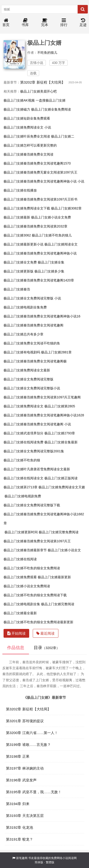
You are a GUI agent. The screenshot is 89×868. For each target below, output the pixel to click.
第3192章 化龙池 (19, 827)
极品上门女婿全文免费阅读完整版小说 (32, 388)
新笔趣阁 (22, 858)
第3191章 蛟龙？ (19, 839)
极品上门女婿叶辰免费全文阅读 (27, 136)
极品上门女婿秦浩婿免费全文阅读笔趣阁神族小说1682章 (44, 519)
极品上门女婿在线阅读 (20, 559)
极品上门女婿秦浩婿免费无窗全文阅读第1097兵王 (40, 172)
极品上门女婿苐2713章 (21, 487)
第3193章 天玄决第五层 (25, 816)
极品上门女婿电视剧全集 (22, 604)
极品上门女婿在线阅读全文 (23, 478)
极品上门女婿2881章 (56, 352)
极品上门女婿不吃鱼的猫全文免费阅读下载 (35, 595)
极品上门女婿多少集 (49, 271)
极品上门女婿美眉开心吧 (38, 91)
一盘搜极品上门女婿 (51, 100)
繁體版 (50, 862)
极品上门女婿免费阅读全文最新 (27, 370)
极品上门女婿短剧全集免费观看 (27, 118)
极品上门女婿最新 (17, 217)
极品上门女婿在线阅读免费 (23, 442)
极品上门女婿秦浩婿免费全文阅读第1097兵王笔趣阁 (42, 397)
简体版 (39, 862)
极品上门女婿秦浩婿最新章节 (25, 550)
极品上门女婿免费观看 (20, 577)
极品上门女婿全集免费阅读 (51, 109)
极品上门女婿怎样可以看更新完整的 (30, 145)
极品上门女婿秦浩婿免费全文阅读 (28, 154)
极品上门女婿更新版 (19, 271)
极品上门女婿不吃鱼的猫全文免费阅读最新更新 (38, 622)
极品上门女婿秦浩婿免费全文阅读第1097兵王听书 (40, 199)
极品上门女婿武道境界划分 (23, 433)
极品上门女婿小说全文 (64, 550)
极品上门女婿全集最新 (61, 442)
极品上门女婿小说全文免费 (51, 217)
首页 (6, 23)
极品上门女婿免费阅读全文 (23, 406)
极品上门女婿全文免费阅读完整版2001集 (34, 451)
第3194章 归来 (18, 804)
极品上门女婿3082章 (66, 208)
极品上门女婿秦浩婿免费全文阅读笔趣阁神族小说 (40, 253)
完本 (45, 23)
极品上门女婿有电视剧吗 (22, 352)
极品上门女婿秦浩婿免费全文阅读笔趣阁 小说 (37, 424)
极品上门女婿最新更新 (54, 577)
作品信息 (16, 648)
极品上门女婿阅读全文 (61, 244)
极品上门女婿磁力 (17, 109)
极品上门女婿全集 (51, 262)
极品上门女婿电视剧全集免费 (25, 307)
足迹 (83, 23)
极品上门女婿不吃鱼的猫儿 (52, 235)
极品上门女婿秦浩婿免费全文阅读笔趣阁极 (35, 361)
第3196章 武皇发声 (21, 780)
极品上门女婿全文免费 (20, 262)
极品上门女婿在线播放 (20, 190)
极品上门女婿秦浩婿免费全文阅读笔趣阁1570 (37, 163)
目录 (47, 648)
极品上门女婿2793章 (60, 433)
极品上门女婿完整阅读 (58, 604)
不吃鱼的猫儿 (47, 53)
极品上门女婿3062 (17, 235)
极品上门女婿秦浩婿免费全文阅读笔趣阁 (33, 325)
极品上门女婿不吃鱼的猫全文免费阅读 (32, 568)
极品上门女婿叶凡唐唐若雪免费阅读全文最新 (37, 469)
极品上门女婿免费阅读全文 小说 (27, 127)
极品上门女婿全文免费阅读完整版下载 (32, 505)
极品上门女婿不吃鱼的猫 (22, 460)
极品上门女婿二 (63, 136)
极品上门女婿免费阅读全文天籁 (62, 487)
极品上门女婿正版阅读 (61, 478)
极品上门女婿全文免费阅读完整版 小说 (32, 298)
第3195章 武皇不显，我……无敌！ (34, 792)
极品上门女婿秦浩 (17, 289)
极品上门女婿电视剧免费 (23, 496)
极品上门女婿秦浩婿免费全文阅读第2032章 (35, 226)
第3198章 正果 (18, 756)
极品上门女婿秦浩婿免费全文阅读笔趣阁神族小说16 (42, 316)
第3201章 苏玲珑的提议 (25, 721)
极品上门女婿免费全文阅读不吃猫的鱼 (32, 343)
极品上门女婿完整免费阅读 (59, 532)
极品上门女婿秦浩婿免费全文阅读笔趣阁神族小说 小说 (44, 181)
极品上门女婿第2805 (60, 406)
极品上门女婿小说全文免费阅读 (27, 586)
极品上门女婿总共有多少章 (23, 334)
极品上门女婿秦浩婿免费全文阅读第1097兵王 (37, 541)
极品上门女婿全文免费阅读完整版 (28, 379)
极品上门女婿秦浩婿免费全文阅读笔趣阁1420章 (39, 280)
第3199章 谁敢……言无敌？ (28, 745)
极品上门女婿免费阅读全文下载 (27, 208)
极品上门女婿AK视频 (19, 100)
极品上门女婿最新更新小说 (23, 244)
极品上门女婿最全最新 (20, 613)
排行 (64, 23)
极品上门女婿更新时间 (21, 532)
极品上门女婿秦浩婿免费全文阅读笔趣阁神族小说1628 (44, 415)
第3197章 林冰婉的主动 (25, 768)
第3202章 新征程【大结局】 (43, 82)
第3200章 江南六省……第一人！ (32, 733)
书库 (25, 23)
